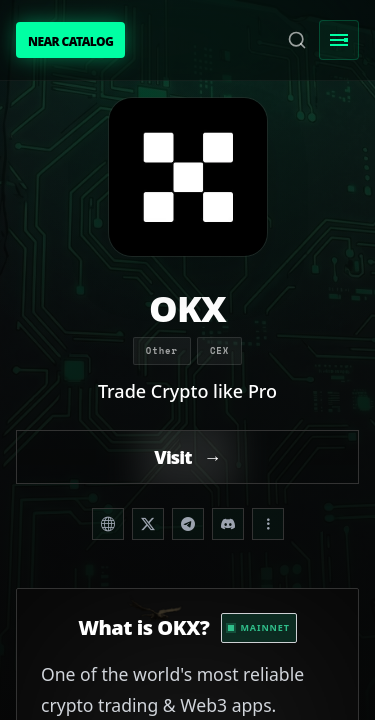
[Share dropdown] (268, 524)
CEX (219, 350)
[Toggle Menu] (339, 40)
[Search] (297, 40)
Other (162, 350)
